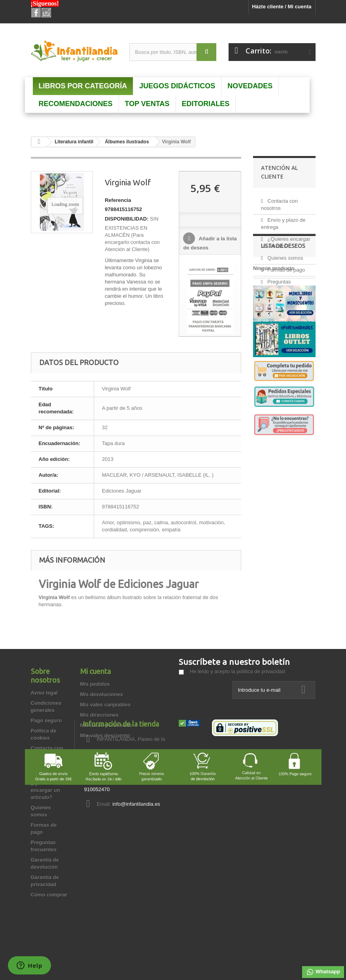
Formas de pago (285, 267)
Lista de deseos (283, 354)
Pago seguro (46, 720)
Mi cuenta (95, 671)
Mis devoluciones (102, 694)
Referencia (118, 200)
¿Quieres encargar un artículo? (45, 790)
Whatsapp (323, 972)
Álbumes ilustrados (127, 142)
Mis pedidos (95, 684)
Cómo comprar (49, 895)
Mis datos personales (106, 725)
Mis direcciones (100, 715)
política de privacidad (261, 671)
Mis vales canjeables (106, 705)
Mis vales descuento (105, 735)
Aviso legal (44, 693)
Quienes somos (285, 255)
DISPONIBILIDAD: (127, 219)
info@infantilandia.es (235, 804)
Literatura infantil (74, 142)
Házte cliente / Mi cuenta (282, 7)
